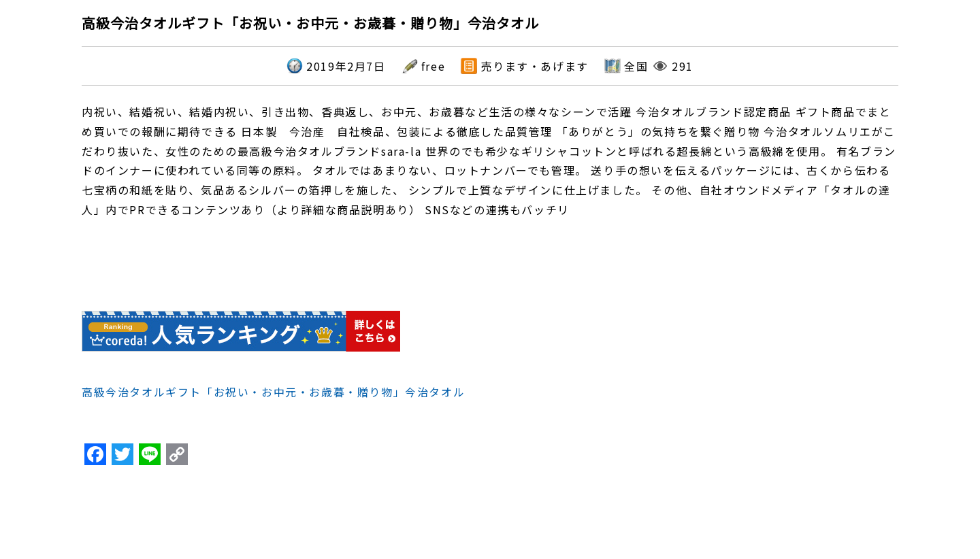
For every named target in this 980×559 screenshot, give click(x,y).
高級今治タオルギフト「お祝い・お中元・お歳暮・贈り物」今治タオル (273, 392)
